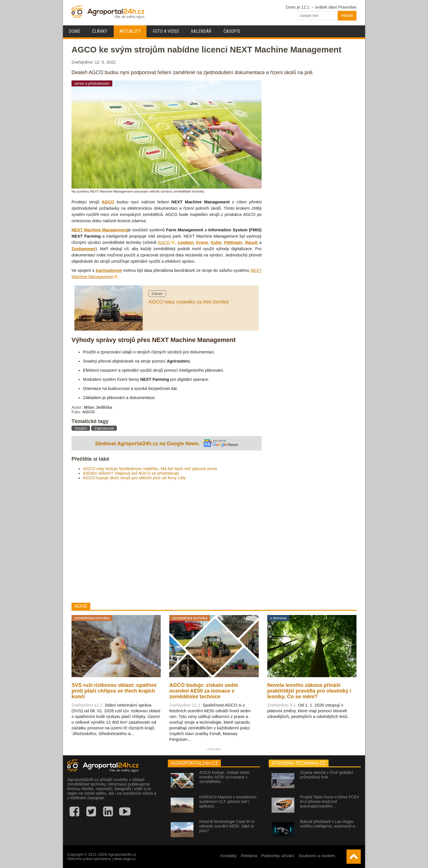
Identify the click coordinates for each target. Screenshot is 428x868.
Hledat (347, 15)
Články (100, 31)
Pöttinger (233, 242)
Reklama (249, 856)
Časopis (232, 31)
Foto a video (166, 31)
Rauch (251, 242)
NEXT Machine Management (100, 230)
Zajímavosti (104, 428)
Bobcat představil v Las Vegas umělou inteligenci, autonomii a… (329, 824)
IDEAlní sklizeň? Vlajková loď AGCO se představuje (131, 473)
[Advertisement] (167, 541)
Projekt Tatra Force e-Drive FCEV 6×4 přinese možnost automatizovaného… (330, 802)
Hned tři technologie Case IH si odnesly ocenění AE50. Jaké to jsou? (227, 826)
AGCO (108, 202)
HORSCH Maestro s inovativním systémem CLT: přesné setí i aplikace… (228, 802)
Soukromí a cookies (317, 856)
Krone (202, 242)
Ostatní (81, 428)
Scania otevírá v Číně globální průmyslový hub (327, 775)
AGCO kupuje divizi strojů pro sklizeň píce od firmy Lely (134, 478)
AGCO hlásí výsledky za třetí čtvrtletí (189, 302)
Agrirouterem (109, 270)
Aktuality (130, 31)
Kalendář (201, 31)
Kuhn (216, 242)
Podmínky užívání (278, 856)
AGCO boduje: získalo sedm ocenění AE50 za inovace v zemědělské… (224, 777)
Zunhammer (83, 249)
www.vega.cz (125, 859)
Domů (74, 31)
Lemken (186, 242)
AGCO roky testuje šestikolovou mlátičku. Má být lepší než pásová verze (150, 469)
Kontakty (229, 856)
